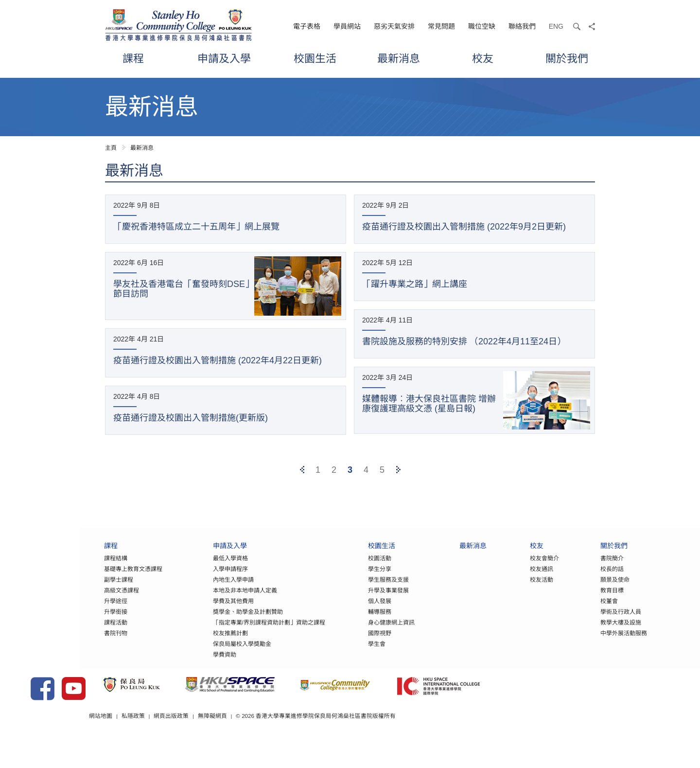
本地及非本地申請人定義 (205, 599)
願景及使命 (575, 588)
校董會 (569, 609)
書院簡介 (572, 567)
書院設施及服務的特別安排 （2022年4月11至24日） (464, 341)
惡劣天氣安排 (394, 26)
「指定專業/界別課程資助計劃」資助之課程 (229, 631)
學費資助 (184, 663)
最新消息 (399, 58)
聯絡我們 (522, 26)
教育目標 (572, 599)
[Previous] (302, 470)
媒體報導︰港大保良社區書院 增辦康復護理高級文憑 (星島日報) (429, 404)
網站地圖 (198, 738)
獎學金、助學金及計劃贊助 (208, 620)
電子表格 (307, 26)
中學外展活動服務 (584, 642)
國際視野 (340, 642)
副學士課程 (79, 588)
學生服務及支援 (349, 588)
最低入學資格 (190, 567)
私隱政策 (231, 738)
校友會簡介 (505, 567)
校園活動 (340, 567)
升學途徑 (76, 609)
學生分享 (340, 577)
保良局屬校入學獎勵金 (202, 652)
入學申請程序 (190, 577)
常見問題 (441, 26)
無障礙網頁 (311, 738)
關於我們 (567, 58)
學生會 (337, 652)
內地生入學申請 (193, 588)
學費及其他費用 (193, 609)
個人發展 (340, 609)
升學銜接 (76, 620)
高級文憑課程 (82, 599)
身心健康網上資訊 (351, 631)
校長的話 (572, 577)
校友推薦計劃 (190, 642)
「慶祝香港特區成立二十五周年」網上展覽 (196, 227)
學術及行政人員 (581, 620)
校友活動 (502, 588)
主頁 (111, 148)
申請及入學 (224, 58)
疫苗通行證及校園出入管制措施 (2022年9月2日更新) (464, 227)
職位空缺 (482, 26)
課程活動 (76, 631)
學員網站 (347, 26)
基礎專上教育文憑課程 (93, 577)
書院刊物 (76, 642)
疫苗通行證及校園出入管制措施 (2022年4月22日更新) (218, 360)
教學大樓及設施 (581, 631)
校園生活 (315, 58)
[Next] (398, 470)
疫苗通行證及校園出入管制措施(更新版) (191, 418)
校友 (483, 58)
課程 (133, 58)
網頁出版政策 (269, 738)
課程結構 (76, 567)
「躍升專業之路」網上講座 (415, 284)
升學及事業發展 (349, 599)
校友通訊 (502, 577)
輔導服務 (340, 620)
